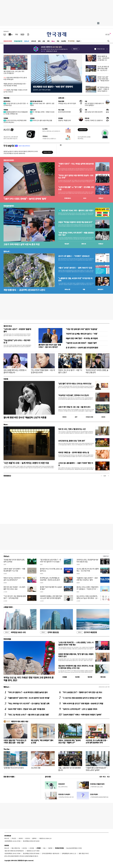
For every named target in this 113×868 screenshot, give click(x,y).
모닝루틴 (64, 41)
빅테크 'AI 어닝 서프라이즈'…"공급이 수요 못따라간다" (14, 579)
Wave (53, 41)
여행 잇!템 (103, 677)
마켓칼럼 (6, 110)
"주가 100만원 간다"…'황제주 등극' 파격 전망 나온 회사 (82, 692)
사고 (108, 777)
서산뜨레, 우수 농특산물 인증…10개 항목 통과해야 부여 (97, 741)
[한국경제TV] (11, 34)
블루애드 (35, 838)
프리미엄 (72, 41)
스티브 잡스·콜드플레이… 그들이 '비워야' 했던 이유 (76, 464)
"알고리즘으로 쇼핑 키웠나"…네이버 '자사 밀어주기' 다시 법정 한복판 (51, 562)
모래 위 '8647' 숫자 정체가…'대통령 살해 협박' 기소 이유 (14, 570)
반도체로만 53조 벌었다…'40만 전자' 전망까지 (53, 87)
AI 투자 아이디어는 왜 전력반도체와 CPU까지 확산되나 (15, 121)
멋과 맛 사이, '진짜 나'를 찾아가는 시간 (72, 429)
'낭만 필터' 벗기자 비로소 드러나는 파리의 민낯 (75, 384)
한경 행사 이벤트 (9, 777)
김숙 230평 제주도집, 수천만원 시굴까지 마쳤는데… (15, 371)
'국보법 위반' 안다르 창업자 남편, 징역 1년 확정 (14, 561)
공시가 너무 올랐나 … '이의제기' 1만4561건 (74, 256)
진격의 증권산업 (49, 632)
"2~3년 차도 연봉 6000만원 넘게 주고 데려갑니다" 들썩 (82, 698)
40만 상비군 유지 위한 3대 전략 (94, 112)
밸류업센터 (100, 289)
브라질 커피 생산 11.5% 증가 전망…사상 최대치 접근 (16, 104)
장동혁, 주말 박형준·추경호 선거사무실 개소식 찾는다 (15, 91)
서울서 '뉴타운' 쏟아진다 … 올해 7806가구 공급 (75, 268)
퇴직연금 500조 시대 (14, 632)
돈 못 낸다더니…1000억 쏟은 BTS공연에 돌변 (82, 348)
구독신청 (14, 838)
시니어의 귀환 (36, 768)
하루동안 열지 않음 (101, 49)
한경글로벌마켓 (18, 41)
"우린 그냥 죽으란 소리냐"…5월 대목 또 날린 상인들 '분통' (28, 715)
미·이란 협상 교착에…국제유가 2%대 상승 (42, 113)
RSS (44, 848)
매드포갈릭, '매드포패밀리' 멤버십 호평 (42, 741)
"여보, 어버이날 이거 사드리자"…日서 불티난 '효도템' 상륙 (29, 703)
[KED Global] (22, 34)
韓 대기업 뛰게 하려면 (64, 112)
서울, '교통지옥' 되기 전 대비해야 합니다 (70, 769)
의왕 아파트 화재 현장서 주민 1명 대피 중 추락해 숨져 (15, 78)
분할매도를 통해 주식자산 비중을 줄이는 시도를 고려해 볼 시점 (16, 113)
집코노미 (27, 41)
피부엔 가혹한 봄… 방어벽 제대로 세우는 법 (74, 452)
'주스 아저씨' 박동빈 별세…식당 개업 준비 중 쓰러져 (43, 371)
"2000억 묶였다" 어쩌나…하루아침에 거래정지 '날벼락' (82, 715)
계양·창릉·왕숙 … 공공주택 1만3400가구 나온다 (24, 290)
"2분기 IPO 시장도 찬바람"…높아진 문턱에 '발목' (25, 199)
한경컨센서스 (68, 198)
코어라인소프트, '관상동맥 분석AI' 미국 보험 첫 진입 (87, 561)
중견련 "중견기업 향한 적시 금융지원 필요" (51, 588)
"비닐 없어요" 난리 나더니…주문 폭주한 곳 (17, 341)
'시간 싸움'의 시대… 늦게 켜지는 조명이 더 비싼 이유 (26, 463)
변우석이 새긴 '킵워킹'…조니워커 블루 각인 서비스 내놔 (14, 588)
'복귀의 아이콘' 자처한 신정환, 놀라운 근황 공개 (97, 371)
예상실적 (67, 244)
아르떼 (6, 379)
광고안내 (28, 838)
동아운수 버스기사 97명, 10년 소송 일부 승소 (51, 570)
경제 (39, 41)
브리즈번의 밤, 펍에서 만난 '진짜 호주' (72, 441)
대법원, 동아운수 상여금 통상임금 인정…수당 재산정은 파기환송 (15, 85)
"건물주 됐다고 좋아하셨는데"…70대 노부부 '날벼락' (97, 769)
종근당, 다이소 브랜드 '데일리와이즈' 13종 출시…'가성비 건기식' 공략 (87, 589)
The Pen (6, 749)
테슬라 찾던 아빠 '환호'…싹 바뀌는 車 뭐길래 (82, 338)
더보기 (78, 41)
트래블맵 (65, 677)
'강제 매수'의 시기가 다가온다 (14, 768)
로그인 (107, 34)
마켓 (101, 198)
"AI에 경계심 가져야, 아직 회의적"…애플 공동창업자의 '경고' (76, 234)
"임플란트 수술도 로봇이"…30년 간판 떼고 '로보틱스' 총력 (87, 579)
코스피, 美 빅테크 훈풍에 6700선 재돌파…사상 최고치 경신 (103, 69)
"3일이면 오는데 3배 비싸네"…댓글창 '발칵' (81, 343)
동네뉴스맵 (67, 289)
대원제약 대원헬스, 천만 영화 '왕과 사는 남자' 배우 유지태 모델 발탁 (51, 597)
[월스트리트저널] (17, 34)
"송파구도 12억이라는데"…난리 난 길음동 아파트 (80, 709)
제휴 (12, 848)
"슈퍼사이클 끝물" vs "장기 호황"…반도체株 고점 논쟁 (76, 188)
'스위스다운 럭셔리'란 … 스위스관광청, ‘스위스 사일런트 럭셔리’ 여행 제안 (76, 644)
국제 (48, 41)
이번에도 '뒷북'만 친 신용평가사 (94, 120)
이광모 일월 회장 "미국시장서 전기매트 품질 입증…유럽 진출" (15, 741)
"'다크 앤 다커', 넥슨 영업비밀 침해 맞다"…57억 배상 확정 (15, 597)
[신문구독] (28, 34)
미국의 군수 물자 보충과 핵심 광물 (41, 120)
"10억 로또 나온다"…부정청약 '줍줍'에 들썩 (17, 330)
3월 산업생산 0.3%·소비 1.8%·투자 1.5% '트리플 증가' (14, 72)
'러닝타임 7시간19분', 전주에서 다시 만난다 (74, 395)
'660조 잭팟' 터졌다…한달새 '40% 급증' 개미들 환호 (26, 709)
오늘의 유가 (33, 110)
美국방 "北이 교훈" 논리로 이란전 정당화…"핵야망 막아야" (103, 79)
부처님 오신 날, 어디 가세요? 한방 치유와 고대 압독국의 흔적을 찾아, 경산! (29, 679)
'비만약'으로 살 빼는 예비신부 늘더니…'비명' (82, 334)
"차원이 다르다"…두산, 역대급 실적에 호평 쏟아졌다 (76, 165)
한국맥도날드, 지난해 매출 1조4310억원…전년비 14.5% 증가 (50, 579)
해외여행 (90, 677)
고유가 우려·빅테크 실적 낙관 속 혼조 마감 (22, 244)
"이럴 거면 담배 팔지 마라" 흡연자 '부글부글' (82, 329)
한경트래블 (7, 639)
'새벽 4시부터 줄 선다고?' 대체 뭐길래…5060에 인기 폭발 (83, 703)
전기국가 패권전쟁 (87, 632)
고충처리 (21, 838)
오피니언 (34, 41)
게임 (58, 41)
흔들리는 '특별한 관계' (65, 120)
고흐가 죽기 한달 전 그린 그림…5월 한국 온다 (74, 407)
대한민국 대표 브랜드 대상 (20, 721)
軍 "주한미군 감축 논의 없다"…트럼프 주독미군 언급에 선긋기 (103, 90)
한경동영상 (7, 476)
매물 (84, 289)
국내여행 (77, 677)
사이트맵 (32, 848)
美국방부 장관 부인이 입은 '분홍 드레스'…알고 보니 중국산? (50, 346)
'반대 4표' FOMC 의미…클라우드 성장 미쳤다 (42, 104)
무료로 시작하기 (47, 152)
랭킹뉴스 (6, 687)
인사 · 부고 (103, 777)
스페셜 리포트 (8, 607)
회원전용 (6, 98)
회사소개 (7, 838)
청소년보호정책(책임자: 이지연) (74, 848)
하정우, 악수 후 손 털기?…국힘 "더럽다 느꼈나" (70, 371)
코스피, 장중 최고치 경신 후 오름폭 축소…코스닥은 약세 (88, 570)
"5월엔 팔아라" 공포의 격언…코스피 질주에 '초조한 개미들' (29, 698)
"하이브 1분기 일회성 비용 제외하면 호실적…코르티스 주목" (76, 177)
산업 (44, 41)
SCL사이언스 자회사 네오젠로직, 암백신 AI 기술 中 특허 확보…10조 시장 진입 (88, 598)
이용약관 (50, 848)
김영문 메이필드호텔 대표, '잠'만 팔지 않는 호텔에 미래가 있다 (76, 655)
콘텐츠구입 (17, 848)
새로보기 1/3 (106, 556)
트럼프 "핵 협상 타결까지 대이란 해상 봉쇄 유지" (75, 222)
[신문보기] (5, 34)
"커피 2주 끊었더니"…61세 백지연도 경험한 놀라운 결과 (28, 692)
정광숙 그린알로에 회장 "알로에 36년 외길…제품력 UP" (69, 741)
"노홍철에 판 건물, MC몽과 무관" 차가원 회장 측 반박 (75, 279)
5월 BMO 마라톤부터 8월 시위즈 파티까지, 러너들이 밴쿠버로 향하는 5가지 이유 (76, 667)
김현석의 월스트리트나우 (36, 101)
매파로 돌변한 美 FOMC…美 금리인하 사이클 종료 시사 (103, 58)
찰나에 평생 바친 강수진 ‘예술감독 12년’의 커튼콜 (25, 417)
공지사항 (48, 777)
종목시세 (84, 244)
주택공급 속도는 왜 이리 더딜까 (67, 103)
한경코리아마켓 (8, 41)
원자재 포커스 (7, 101)
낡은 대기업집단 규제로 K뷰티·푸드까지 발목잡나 (94, 104)
